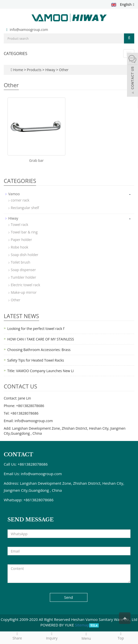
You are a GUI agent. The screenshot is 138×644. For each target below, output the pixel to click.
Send (68, 597)
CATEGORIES (16, 54)
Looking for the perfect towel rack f (36, 329)
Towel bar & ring (24, 232)
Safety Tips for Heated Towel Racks (36, 360)
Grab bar (36, 160)
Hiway (50, 70)
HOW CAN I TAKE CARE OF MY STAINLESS (41, 339)
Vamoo (14, 194)
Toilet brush (21, 262)
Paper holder (21, 240)
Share (17, 636)
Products (35, 70)
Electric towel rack (25, 285)
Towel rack (20, 225)
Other (63, 70)
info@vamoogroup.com (29, 30)
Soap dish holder (25, 255)
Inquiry (52, 636)
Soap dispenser (23, 270)
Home (18, 70)
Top (121, 636)
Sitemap (82, 625)
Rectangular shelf (25, 208)
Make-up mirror (24, 292)
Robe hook (20, 247)
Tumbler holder (23, 277)
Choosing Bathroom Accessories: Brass (39, 350)
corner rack (20, 200)
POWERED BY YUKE (58, 625)
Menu (86, 636)
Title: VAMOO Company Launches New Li (40, 371)
